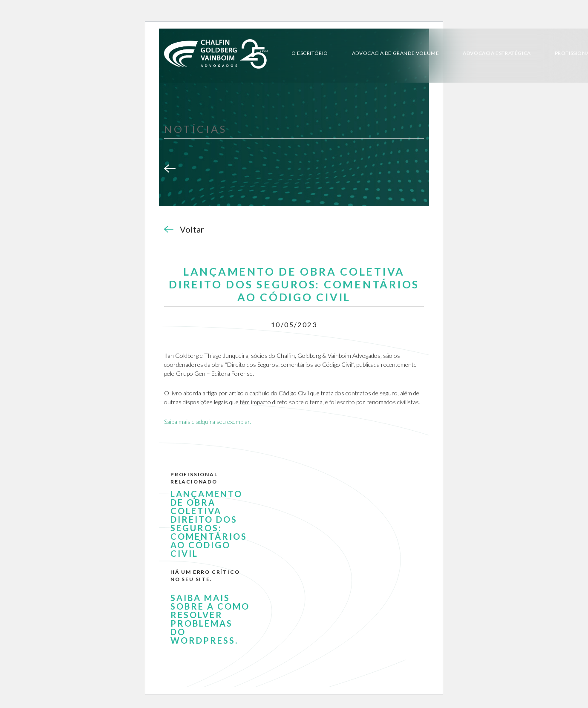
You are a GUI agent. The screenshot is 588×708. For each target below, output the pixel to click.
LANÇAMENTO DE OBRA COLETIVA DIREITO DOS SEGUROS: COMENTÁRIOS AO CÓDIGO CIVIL (209, 524)
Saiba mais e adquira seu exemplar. (208, 422)
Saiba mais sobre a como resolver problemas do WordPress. (210, 619)
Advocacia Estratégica (497, 53)
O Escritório (310, 53)
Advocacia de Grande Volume (396, 53)
